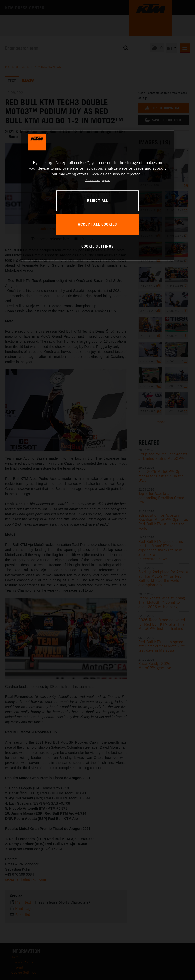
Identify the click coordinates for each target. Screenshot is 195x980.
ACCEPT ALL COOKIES (97, 224)
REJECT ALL (97, 201)
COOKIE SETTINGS (98, 246)
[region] (97, 195)
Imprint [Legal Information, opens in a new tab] (106, 180)
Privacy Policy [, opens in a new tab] (93, 180)
